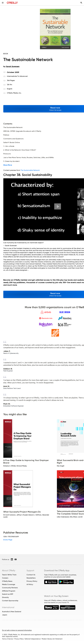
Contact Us (31, 575)
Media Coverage (9, 584)
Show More (8, 165)
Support (30, 570)
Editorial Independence (33, 639)
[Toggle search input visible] (81, 3)
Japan (5, 615)
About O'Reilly (9, 570)
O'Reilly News (7, 581)
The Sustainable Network (30, 170)
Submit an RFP (8, 594)
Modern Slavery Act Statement (52, 639)
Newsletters (31, 578)
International (8, 607)
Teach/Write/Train (9, 575)
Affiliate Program (9, 591)
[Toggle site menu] (3, 3)
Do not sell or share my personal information (17, 630)
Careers (5, 578)
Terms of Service (8, 639)
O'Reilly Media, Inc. (14, 93)
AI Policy (30, 584)
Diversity (5, 597)
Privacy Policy (32, 581)
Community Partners (10, 588)
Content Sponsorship (10, 601)
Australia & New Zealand (12, 612)
